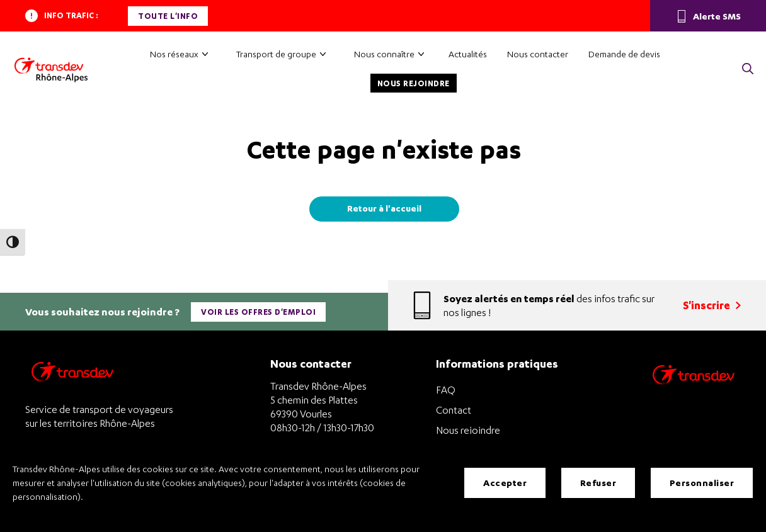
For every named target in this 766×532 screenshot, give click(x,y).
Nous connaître (384, 54)
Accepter (505, 483)
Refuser (598, 483)
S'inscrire (712, 305)
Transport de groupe (276, 54)
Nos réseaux (174, 54)
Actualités (468, 54)
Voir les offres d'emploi (258, 312)
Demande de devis (624, 54)
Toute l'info (168, 16)
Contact (454, 410)
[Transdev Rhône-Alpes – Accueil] (51, 70)
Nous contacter (538, 54)
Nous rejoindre (414, 83)
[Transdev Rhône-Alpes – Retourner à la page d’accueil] (72, 375)
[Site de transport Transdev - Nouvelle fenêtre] (694, 391)
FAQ (446, 390)
